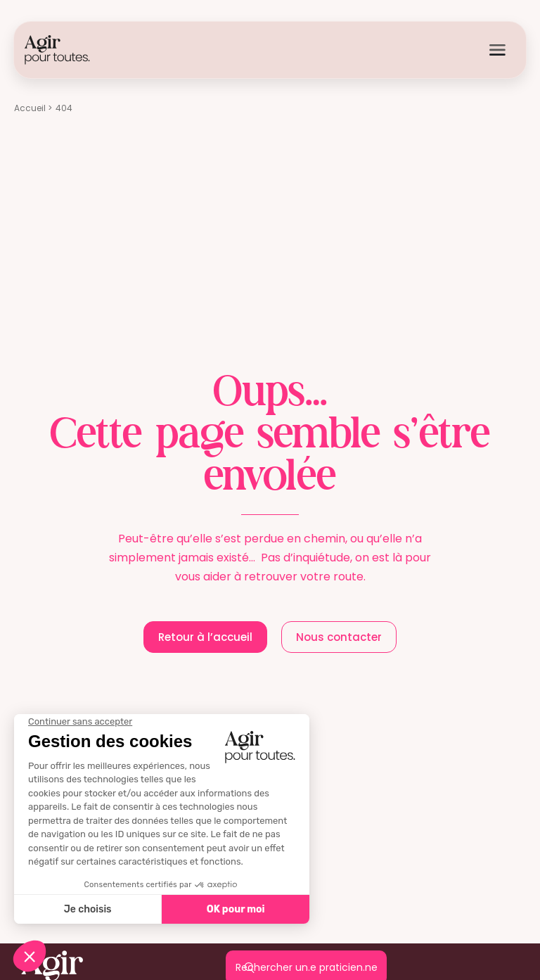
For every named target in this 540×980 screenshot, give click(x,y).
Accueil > (33, 108)
